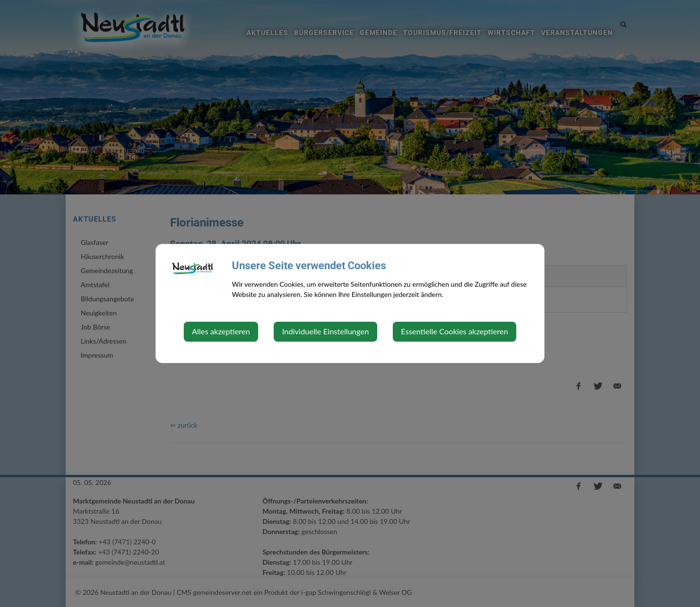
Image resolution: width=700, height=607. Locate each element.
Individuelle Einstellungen (325, 331)
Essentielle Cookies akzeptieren (455, 331)
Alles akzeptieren (221, 331)
